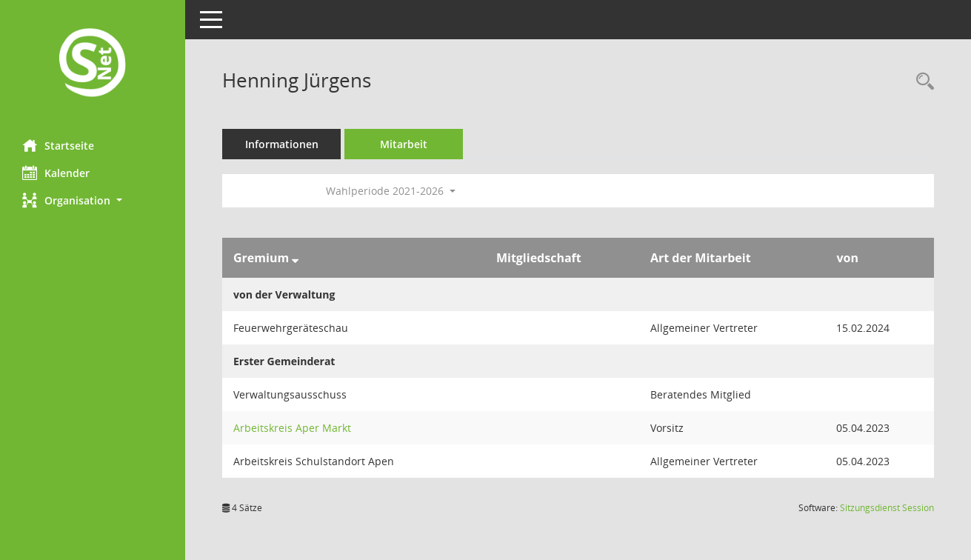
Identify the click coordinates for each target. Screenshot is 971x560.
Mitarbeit (404, 144)
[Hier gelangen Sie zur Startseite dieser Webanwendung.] (93, 64)
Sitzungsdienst (887, 508)
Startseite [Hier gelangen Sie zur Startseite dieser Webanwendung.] (58, 145)
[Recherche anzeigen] (921, 82)
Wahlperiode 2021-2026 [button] (391, 191)
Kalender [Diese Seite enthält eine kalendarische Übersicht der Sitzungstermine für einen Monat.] (56, 173)
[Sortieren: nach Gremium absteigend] (295, 258)
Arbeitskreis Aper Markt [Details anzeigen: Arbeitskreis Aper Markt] (292, 428)
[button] (93, 200)
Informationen (282, 144)
